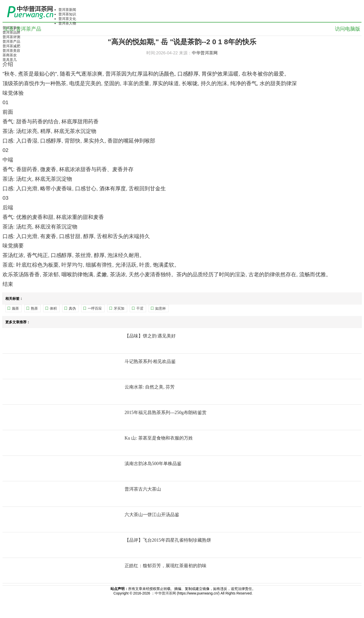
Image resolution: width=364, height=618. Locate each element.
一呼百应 (95, 308)
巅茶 (15, 308)
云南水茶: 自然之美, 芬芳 (150, 387)
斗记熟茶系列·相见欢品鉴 (150, 361)
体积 (53, 308)
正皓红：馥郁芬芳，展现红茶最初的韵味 (166, 566)
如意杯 (161, 308)
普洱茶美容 (11, 51)
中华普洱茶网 (165, 593)
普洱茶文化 (67, 19)
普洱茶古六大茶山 (143, 489)
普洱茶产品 (11, 41)
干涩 (140, 308)
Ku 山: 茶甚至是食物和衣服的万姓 (159, 438)
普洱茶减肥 (11, 46)
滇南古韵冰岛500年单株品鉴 (153, 464)
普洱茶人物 (67, 23)
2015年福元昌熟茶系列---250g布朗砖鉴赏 (166, 413)
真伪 (72, 308)
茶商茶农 (10, 55)
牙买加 (119, 308)
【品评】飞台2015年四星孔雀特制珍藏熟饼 (168, 540)
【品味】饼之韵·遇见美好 (150, 336)
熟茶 (34, 308)
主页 (9, 29)
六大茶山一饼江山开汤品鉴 (152, 515)
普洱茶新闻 (67, 10)
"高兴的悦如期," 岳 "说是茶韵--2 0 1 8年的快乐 (182, 42)
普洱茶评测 (11, 37)
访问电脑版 (348, 29)
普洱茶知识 (67, 14)
